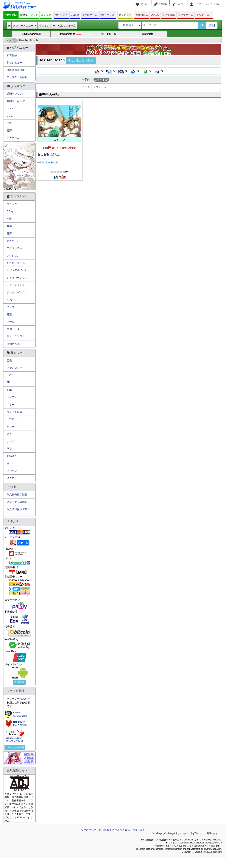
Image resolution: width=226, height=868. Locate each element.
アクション (13, 256)
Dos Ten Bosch (49, 163)
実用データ (13, 329)
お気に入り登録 (81, 61)
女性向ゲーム (90, 15)
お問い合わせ (140, 830)
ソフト (34, 15)
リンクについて (87, 830)
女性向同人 (61, 15)
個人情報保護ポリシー (18, 511)
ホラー (11, 405)
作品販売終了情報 (17, 495)
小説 (9, 123)
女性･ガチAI (108, 15)
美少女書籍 (168, 15)
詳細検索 (148, 34)
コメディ (12, 397)
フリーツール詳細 (15, 747)
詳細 (212, 25)
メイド (11, 434)
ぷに (9, 375)
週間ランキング (16, 94)
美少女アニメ (204, 15)
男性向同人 (142, 15)
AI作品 (155, 15)
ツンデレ (12, 471)
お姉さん (12, 456)
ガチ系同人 (125, 15)
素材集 (24, 15)
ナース (11, 441)
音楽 (9, 314)
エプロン (12, 419)
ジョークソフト (16, 336)
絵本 (9, 390)
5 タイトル (100, 87)
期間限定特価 (70, 34)
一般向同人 (11, 15)
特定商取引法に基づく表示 (114, 830)
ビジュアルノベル (17, 270)
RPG (9, 300)
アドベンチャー (16, 248)
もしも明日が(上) (49, 154)
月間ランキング (16, 101)
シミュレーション (17, 278)
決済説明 (19, 682)
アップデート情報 (17, 77)
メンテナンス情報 (17, 502)
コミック (46, 15)
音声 (9, 130)
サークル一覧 (109, 34)
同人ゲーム (13, 138)
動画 (9, 226)
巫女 (9, 449)
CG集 (10, 116)
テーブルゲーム (16, 292)
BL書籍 (75, 15)
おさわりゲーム (16, 263)
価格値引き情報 (16, 70)
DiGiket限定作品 (31, 34)
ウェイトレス (14, 412)
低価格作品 (13, 344)
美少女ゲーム (185, 15)
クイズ (11, 307)
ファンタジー (14, 368)
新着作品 (12, 55)
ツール (11, 322)
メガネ (11, 478)
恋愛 (9, 360)
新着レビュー (14, 63)
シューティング (16, 285)
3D (8, 382)
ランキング (47, 26)
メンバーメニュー (25, 26)
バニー (11, 427)
